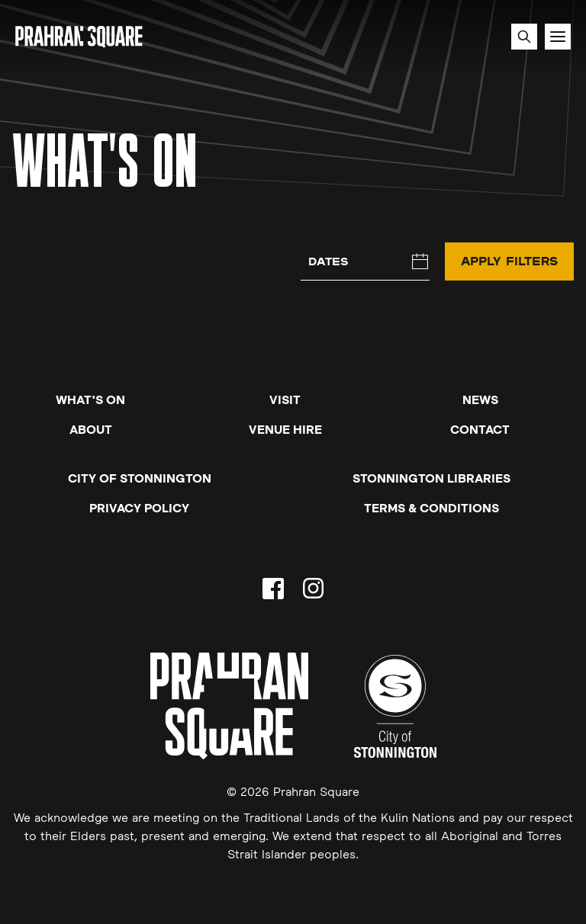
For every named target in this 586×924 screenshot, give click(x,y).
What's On (90, 399)
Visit (285, 399)
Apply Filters (509, 261)
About (91, 429)
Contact (480, 429)
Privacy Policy (139, 508)
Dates (328, 261)
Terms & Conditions (431, 508)
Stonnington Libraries (431, 478)
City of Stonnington (140, 478)
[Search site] (524, 37)
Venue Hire (285, 429)
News (480, 399)
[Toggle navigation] (558, 37)
